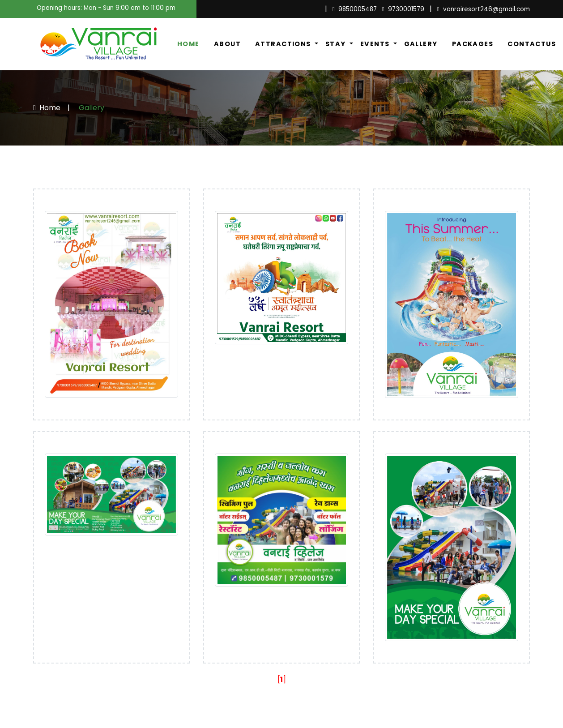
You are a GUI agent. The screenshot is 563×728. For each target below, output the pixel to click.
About (227, 44)
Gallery (421, 44)
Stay (337, 44)
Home (188, 44)
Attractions (284, 44)
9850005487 (355, 9)
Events (376, 44)
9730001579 (403, 9)
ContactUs (532, 44)
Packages (473, 44)
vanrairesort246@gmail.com (484, 9)
